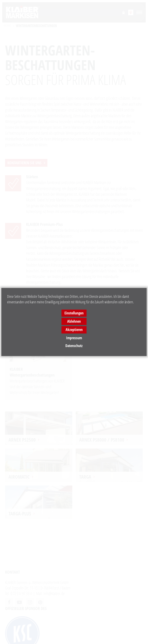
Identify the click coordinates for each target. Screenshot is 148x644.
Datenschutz (74, 346)
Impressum (74, 338)
